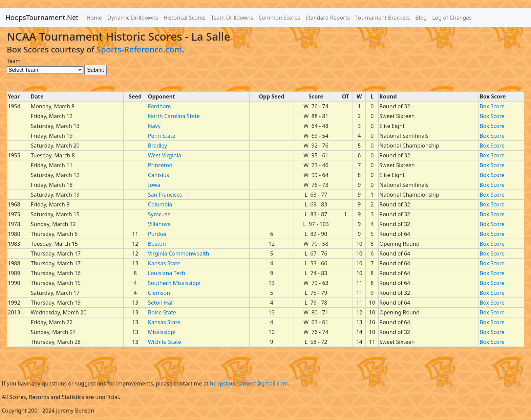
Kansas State (164, 263)
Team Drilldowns (232, 18)
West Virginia (165, 155)
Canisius (158, 175)
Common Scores (280, 18)
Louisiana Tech (167, 273)
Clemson (159, 293)
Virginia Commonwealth (179, 253)
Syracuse (159, 214)
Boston (157, 244)
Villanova (159, 224)
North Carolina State (174, 116)
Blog (421, 18)
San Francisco (165, 195)
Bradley (158, 146)
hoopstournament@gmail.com (249, 383)
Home (94, 18)
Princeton (160, 165)
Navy (154, 126)
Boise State (162, 312)
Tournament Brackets (383, 18)
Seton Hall (161, 303)
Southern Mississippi (174, 283)
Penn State (162, 136)
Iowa (154, 185)
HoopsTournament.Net (42, 17)
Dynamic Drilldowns (133, 18)
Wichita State (165, 342)
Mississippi (162, 332)
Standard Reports (328, 18)
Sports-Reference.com (139, 49)
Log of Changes (452, 18)
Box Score (492, 106)
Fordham (160, 106)
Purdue (157, 234)
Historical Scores (185, 18)
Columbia (160, 204)
